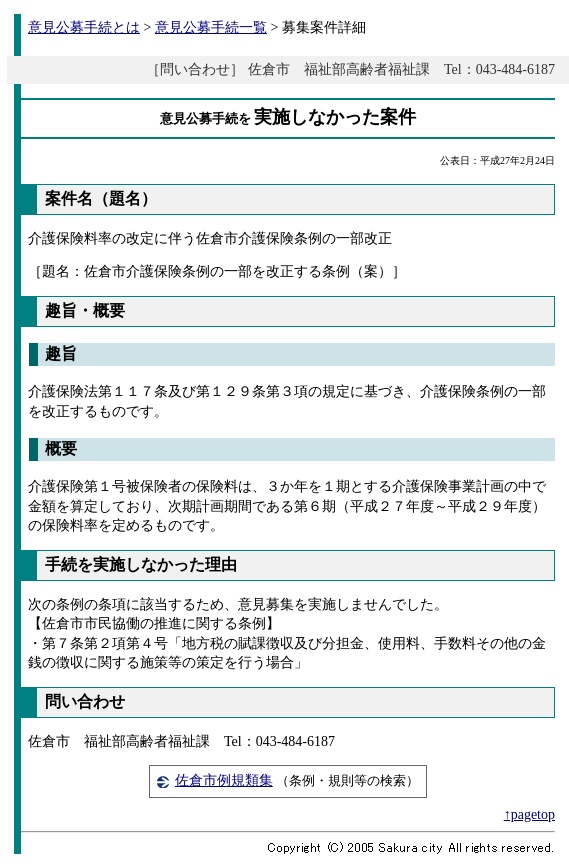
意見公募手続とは (84, 27)
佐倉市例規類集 (224, 780)
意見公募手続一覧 (211, 27)
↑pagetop (529, 814)
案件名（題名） (101, 198)
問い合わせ (85, 701)
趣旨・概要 (85, 310)
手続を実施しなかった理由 (141, 564)
